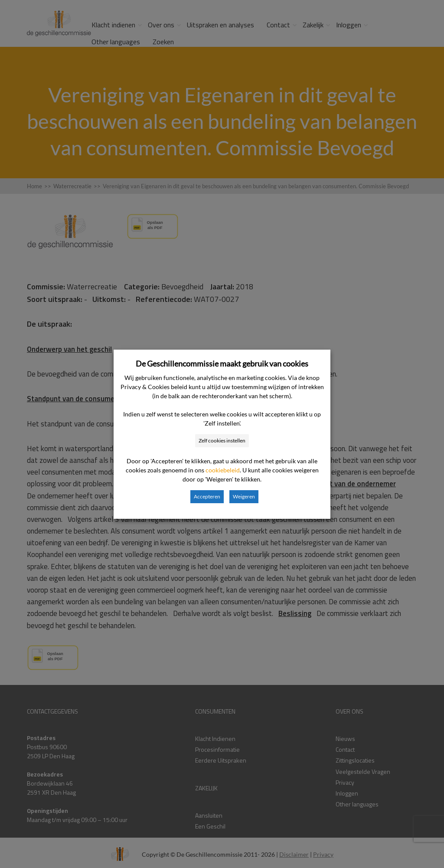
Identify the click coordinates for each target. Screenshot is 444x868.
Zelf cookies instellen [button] (222, 441)
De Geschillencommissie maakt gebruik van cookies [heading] (222, 364)
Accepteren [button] (207, 496)
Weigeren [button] (244, 496)
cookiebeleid (223, 470)
